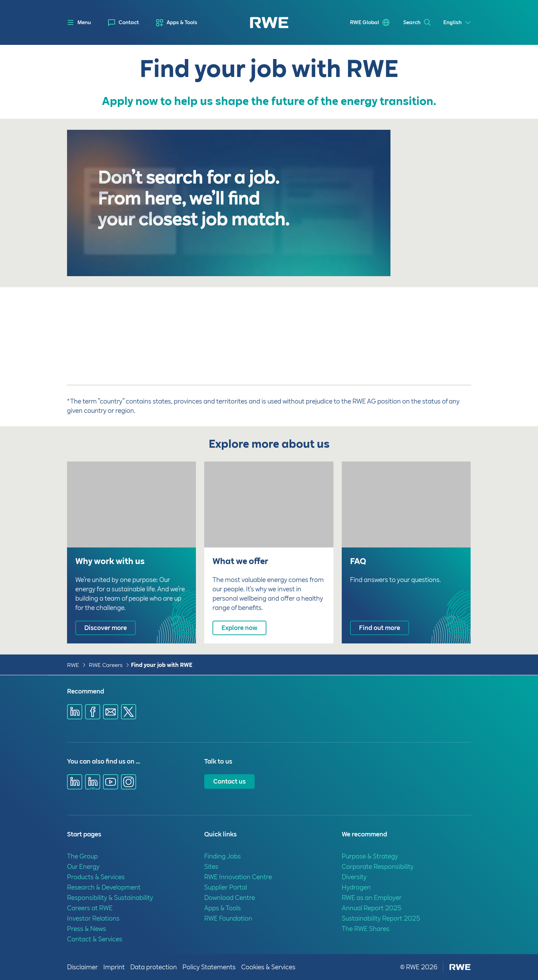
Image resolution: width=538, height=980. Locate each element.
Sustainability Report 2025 (381, 918)
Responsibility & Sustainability (110, 898)
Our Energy (83, 867)
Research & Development (104, 887)
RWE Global (363, 22)
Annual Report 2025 (372, 908)
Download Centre (230, 898)
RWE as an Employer (372, 898)
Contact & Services (95, 939)
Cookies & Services (268, 967)
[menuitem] (124, 23)
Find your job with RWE (162, 665)
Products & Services (96, 877)
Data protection (154, 967)
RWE (73, 665)
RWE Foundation (228, 918)
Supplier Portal (226, 887)
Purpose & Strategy (370, 856)
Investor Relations (93, 918)
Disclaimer (82, 967)
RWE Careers (106, 665)
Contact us (229, 781)
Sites (211, 867)
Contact (129, 22)
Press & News (87, 929)
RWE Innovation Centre (238, 877)
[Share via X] (129, 712)
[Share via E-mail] (111, 712)
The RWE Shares (366, 929)
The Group (82, 856)
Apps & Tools (182, 22)
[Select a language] (457, 23)
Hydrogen (356, 887)
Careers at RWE (90, 908)
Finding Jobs (223, 856)
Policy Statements (209, 967)
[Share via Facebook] (93, 712)
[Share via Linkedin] (75, 712)
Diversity (354, 877)
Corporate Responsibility (378, 867)
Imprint (114, 967)
